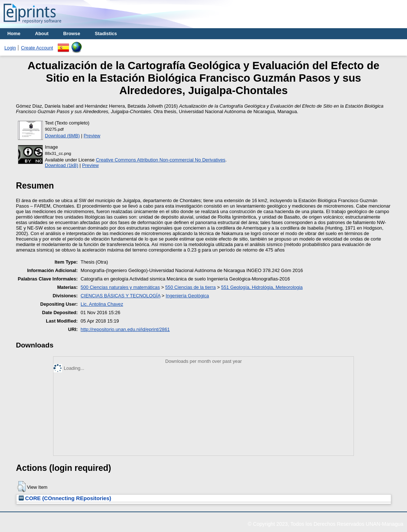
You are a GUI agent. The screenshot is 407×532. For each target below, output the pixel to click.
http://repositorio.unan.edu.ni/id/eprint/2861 (125, 329)
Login (10, 48)
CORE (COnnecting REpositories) (65, 498)
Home (14, 34)
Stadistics (106, 34)
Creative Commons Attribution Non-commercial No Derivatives (161, 160)
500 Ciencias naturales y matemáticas (120, 287)
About (42, 34)
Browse (72, 34)
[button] (21, 487)
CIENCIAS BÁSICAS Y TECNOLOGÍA (121, 296)
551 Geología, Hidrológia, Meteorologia (262, 287)
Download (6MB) (62, 136)
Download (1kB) (62, 165)
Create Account (37, 48)
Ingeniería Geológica (187, 296)
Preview (92, 136)
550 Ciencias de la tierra (190, 287)
